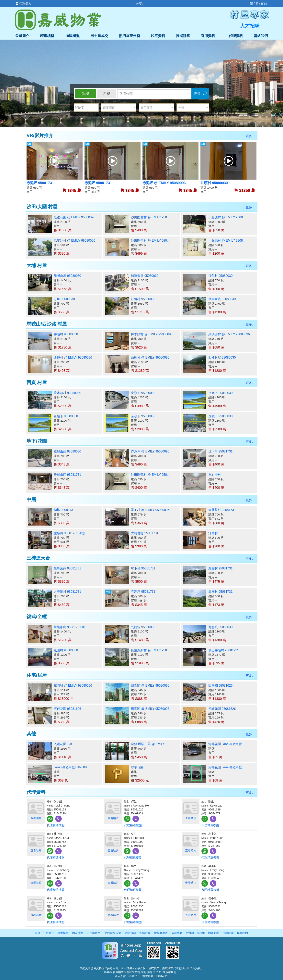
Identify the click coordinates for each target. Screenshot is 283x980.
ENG (264, 3)
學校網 (201, 933)
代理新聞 (228, 933)
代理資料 (236, 36)
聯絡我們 (261, 36)
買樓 (85, 94)
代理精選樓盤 (56, 825)
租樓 (107, 94)
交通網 (190, 933)
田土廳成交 (99, 36)
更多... (250, 136)
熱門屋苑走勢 (130, 36)
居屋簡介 (177, 933)
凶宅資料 (158, 36)
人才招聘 (250, 26)
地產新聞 (214, 933)
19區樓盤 (72, 36)
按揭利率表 (161, 933)
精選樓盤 (47, 36)
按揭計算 (183, 36)
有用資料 (209, 36)
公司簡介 (22, 36)
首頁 (37, 933)
